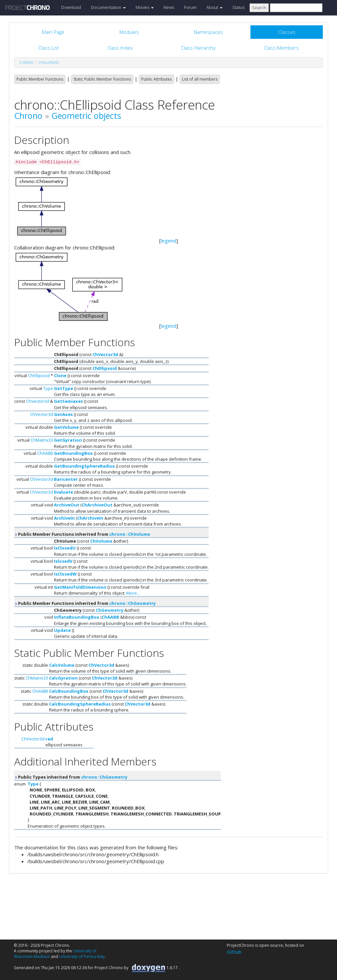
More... (133, 593)
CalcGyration (63, 678)
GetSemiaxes (68, 401)
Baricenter (66, 479)
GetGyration (68, 440)
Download (71, 7)
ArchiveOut (67, 505)
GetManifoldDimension (80, 587)
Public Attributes (156, 79)
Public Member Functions (40, 79)
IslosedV (63, 561)
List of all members (200, 79)
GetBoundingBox (73, 453)
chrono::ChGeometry (132, 603)
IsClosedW (65, 574)
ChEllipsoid (49, 63)
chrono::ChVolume (130, 534)
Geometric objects (86, 116)
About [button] (214, 7)
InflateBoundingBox (77, 617)
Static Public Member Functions (102, 79)
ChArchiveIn (90, 518)
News (169, 7)
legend (169, 241)
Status (238, 7)
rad (49, 739)
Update (62, 630)
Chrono (28, 116)
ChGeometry (110, 610)
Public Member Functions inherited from (82, 534)
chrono (26, 63)
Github (234, 952)
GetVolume (66, 427)
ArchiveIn (64, 518)
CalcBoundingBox (69, 691)
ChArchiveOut (97, 505)
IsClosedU (65, 548)
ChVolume (101, 541)
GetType (64, 388)
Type (48, 388)
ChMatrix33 (42, 440)
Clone (60, 375)
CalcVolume (62, 665)
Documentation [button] (108, 7)
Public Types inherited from (71, 777)
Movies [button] (145, 7)
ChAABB (45, 453)
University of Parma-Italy (82, 956)
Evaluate (64, 492)
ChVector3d (105, 354)
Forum (190, 7)
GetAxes (63, 414)
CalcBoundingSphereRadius (80, 704)
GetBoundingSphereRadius (84, 466)
